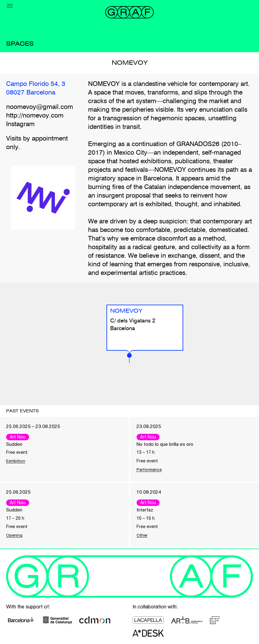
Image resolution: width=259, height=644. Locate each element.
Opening (15, 536)
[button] (129, 358)
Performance (150, 470)
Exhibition (16, 461)
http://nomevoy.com (35, 116)
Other (142, 536)
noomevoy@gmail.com (40, 107)
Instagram (20, 124)
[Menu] (10, 6)
